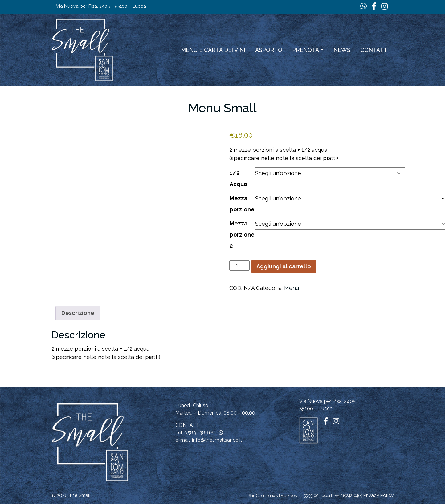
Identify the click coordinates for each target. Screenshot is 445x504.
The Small (80, 495)
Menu (292, 288)
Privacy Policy (378, 495)
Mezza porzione (242, 204)
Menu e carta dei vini (213, 50)
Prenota (306, 50)
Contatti (374, 50)
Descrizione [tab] (78, 313)
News (342, 50)
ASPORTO (269, 50)
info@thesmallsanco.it (217, 440)
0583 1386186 (200, 433)
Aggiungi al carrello (284, 266)
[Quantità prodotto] (239, 265)
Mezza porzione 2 (242, 235)
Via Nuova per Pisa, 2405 (327, 401)
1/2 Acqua (238, 178)
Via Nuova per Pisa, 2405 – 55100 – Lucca (101, 6)
